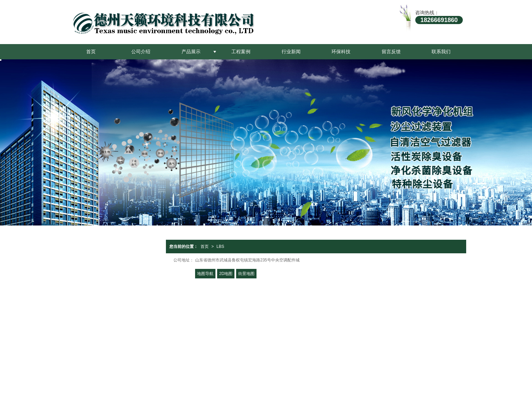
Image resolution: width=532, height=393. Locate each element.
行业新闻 (291, 52)
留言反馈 (391, 52)
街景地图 (246, 274)
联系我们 (441, 52)
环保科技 (341, 52)
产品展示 (191, 52)
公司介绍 (141, 52)
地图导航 (205, 274)
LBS (220, 247)
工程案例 (241, 52)
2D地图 (226, 274)
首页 (91, 52)
